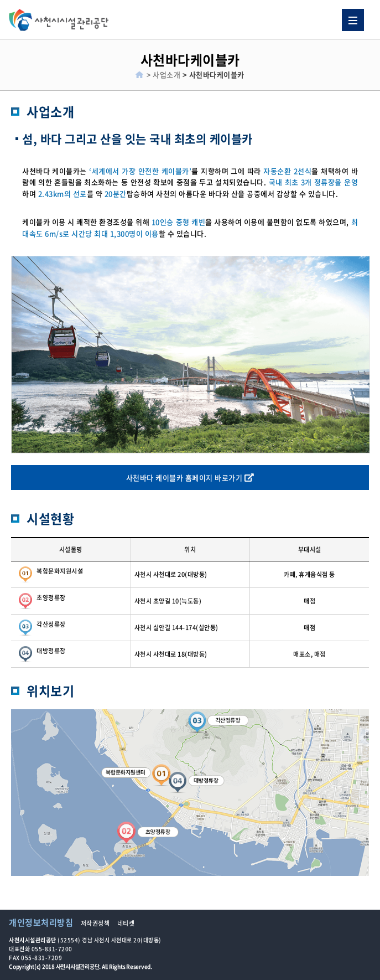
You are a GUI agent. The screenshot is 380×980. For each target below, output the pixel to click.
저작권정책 (95, 923)
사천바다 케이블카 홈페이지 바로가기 (190, 478)
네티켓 (126, 923)
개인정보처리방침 (41, 922)
